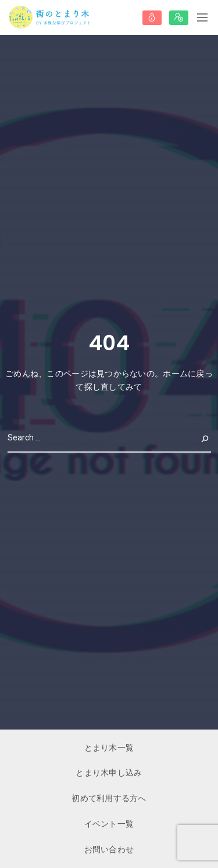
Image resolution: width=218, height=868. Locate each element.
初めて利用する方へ (109, 798)
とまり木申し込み (109, 773)
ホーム (175, 373)
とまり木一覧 (109, 748)
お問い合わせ (109, 849)
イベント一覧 (109, 824)
